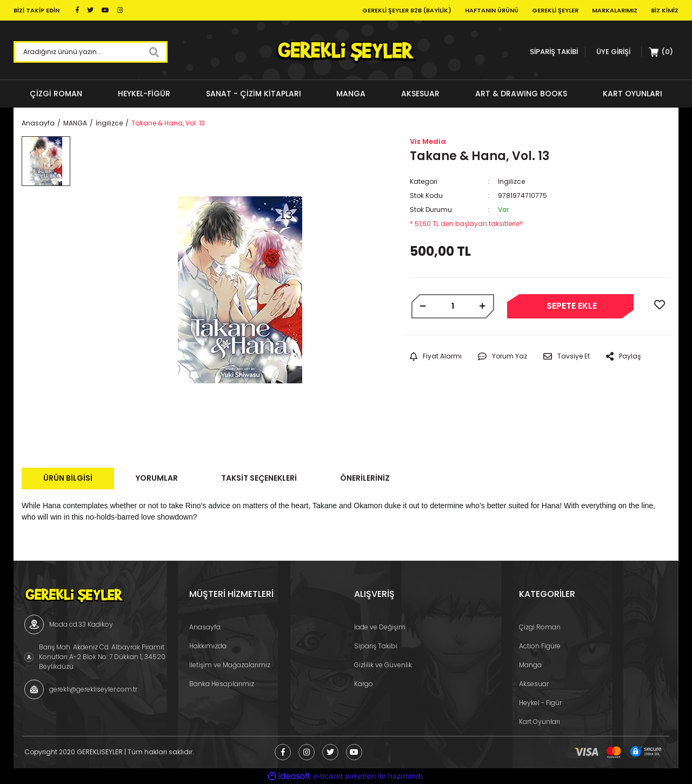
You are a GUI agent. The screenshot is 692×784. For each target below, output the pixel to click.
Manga (530, 665)
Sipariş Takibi (376, 646)
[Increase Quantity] (483, 306)
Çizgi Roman (540, 627)
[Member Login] (613, 52)
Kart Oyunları (540, 722)
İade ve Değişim (380, 627)
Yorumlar (157, 478)
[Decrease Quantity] (423, 306)
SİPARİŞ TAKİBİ (554, 52)
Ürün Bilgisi (68, 478)
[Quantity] (453, 306)
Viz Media (428, 141)
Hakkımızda (208, 646)
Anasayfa (205, 627)
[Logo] (346, 52)
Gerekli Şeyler (555, 10)
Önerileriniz (365, 478)
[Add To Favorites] (660, 305)
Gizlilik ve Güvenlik (383, 665)
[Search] (91, 52)
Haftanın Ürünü (492, 10)
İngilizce (511, 181)
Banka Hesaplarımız (222, 684)
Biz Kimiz (665, 10)
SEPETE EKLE (572, 306)
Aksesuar (534, 684)
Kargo (364, 684)
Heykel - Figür (540, 703)
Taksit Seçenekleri (259, 478)
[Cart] (661, 52)
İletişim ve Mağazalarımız (230, 665)
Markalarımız (615, 10)
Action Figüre (540, 646)
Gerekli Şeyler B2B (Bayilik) (407, 10)
